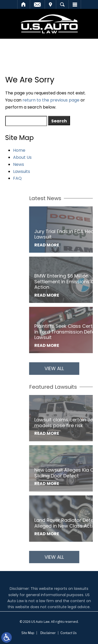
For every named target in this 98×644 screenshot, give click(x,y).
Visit (50, 4)
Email (37, 4)
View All (67, 368)
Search (62, 4)
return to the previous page (51, 100)
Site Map (28, 633)
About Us (22, 157)
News (19, 164)
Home (24, 4)
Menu (75, 4)
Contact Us (68, 633)
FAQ (17, 178)
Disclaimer (48, 633)
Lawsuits (22, 171)
